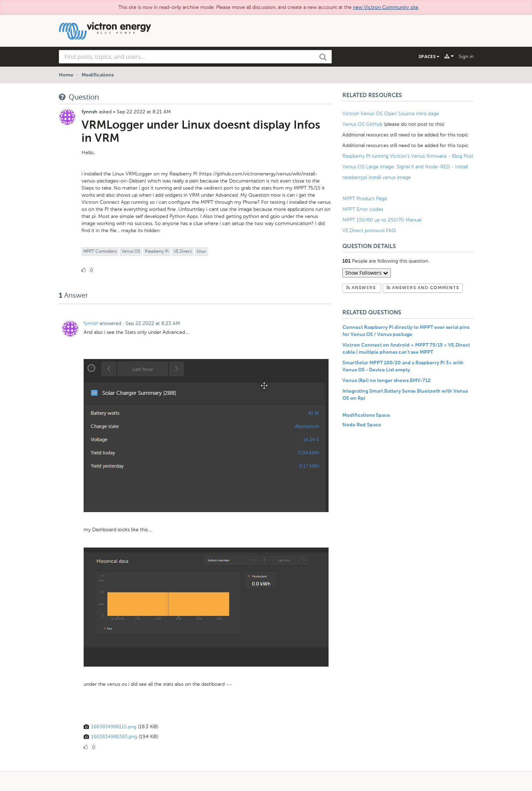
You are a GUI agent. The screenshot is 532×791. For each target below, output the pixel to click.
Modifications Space (366, 415)
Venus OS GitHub (362, 124)
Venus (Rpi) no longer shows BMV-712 (387, 381)
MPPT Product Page (365, 199)
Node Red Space (362, 425)
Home (66, 75)
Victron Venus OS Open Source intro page (391, 114)
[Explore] (449, 56)
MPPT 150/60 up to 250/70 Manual (382, 220)
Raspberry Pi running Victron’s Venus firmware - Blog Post (408, 156)
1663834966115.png (114, 727)
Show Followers (367, 273)
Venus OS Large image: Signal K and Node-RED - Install (405, 167)
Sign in (466, 57)
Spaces (429, 56)
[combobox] (195, 57)
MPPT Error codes (363, 209)
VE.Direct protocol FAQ (369, 231)
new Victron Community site (386, 7)
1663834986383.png (114, 737)
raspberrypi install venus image (377, 177)
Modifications (98, 75)
